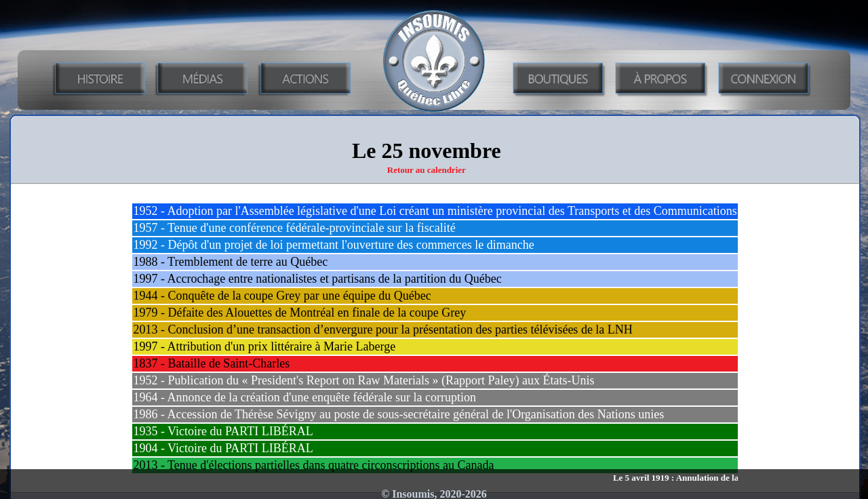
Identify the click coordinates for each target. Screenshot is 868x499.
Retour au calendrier (427, 170)
